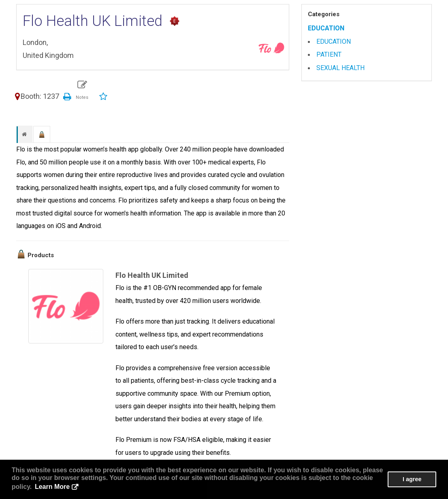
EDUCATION (326, 28)
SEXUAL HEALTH (340, 68)
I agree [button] (412, 479)
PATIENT (329, 54)
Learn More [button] (52, 487)
